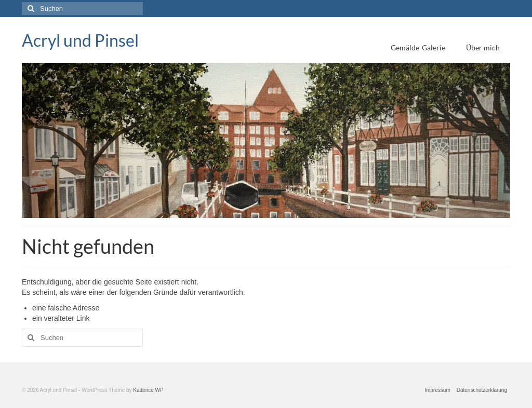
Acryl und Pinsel (80, 40)
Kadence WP (148, 390)
